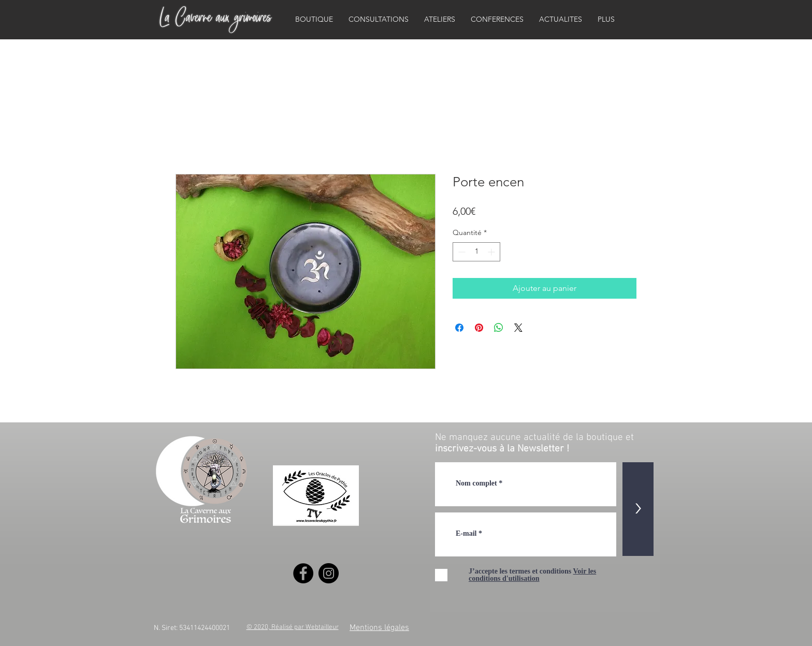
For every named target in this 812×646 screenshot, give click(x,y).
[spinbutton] (476, 252)
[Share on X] (518, 328)
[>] (638, 509)
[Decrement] (461, 252)
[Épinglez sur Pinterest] (479, 328)
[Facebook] (303, 573)
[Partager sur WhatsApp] (499, 328)
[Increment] (492, 252)
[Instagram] (329, 573)
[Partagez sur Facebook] (459, 328)
